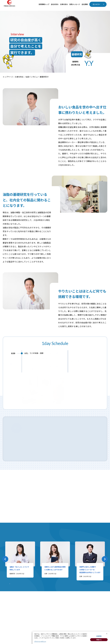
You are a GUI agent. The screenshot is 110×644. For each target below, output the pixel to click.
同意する (99, 640)
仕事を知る (64, 4)
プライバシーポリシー (40, 641)
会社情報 (85, 4)
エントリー (96, 4)
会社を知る (55, 4)
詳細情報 (99, 636)
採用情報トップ (44, 4)
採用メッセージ (75, 4)
